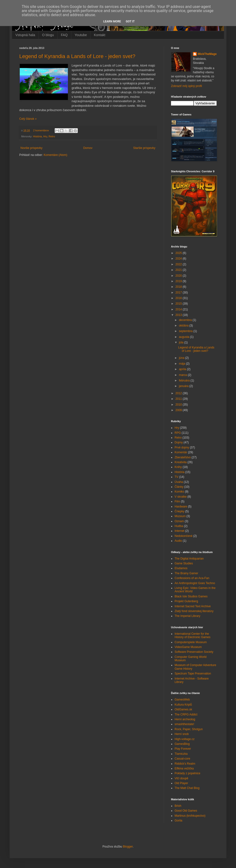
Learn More (112, 21)
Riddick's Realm (185, 764)
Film (177, 501)
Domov (88, 148)
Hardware (181, 507)
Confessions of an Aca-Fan (192, 578)
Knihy (178, 467)
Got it (130, 21)
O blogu (48, 35)
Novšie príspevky (31, 148)
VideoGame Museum (188, 647)
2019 (179, 281)
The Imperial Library (187, 616)
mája (182, 364)
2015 (179, 304)
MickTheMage (207, 54)
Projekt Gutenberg (186, 601)
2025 (179, 253)
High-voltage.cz (185, 739)
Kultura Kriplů (183, 705)
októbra (184, 326)
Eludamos (181, 568)
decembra (186, 320)
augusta (184, 337)
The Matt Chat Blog (187, 788)
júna (182, 358)
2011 (179, 399)
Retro (52, 136)
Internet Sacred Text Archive (193, 606)
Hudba (179, 526)
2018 (179, 287)
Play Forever (183, 749)
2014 (179, 309)
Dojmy (179, 442)
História (37, 136)
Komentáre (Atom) (55, 155)
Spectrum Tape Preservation (193, 674)
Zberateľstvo (183, 457)
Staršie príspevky (144, 148)
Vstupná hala (25, 35)
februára (185, 381)
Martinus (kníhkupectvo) (190, 816)
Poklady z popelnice (187, 773)
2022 (179, 264)
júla (182, 342)
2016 (179, 298)
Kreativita (181, 462)
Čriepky (180, 511)
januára (184, 386)
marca (183, 375)
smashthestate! (184, 724)
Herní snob (182, 734)
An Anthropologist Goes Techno (195, 583)
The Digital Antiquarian (189, 559)
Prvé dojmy (182, 447)
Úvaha (179, 482)
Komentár (181, 452)
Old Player (181, 783)
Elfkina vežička (184, 768)
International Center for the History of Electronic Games (193, 635)
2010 (179, 405)
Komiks (179, 492)
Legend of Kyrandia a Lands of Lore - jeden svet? (77, 56)
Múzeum (180, 516)
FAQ (64, 35)
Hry (45, 136)
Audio (178, 541)
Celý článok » (28, 119)
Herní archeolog (185, 719)
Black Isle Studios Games (191, 596)
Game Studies (184, 563)
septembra (186, 331)
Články (179, 487)
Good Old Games (186, 811)
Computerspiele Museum (191, 642)
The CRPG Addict (186, 714)
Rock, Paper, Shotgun (189, 729)
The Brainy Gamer (186, 573)
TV (176, 477)
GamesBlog (182, 744)
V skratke (181, 497)
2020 (179, 276)
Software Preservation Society (194, 652)
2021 (179, 270)
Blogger (128, 847)
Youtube (81, 35)
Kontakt (100, 35)
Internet (180, 531)
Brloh (178, 806)
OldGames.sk (183, 709)
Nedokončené (184, 536)
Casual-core (182, 759)
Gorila (178, 821)
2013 (179, 315)
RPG (178, 433)
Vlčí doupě (181, 778)
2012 (179, 393)
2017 (179, 293)
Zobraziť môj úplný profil (187, 86)
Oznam (179, 521)
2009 (179, 410)
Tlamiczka (181, 754)
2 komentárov (41, 130)
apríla (183, 369)
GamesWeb (182, 700)
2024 (179, 259)
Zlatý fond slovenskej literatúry (194, 611)
